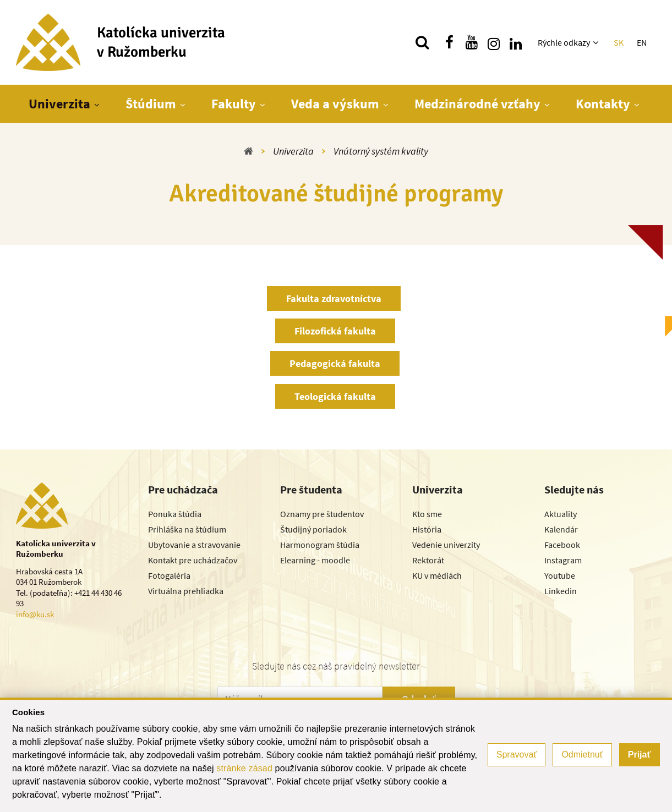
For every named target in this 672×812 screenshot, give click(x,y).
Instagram (563, 560)
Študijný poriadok (313, 529)
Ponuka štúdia (175, 514)
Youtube (560, 575)
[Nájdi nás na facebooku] (450, 42)
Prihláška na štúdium (187, 529)
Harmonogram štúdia (320, 545)
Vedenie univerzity (446, 545)
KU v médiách (437, 575)
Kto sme (427, 514)
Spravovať (517, 755)
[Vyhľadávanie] (422, 42)
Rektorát (428, 560)
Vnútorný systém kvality (381, 151)
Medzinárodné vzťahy (477, 104)
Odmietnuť (582, 755)
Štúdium (151, 104)
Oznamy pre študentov (322, 514)
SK (619, 42)
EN (642, 42)
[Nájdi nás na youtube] (472, 42)
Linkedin (561, 591)
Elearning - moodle (315, 560)
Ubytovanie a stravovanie (194, 545)
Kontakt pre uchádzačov (193, 560)
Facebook (562, 545)
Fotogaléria (169, 575)
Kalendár (561, 529)
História (427, 529)
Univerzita (59, 104)
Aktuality (561, 514)
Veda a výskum (335, 104)
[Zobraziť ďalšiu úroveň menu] (597, 42)
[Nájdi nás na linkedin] (516, 42)
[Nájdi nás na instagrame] (494, 42)
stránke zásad (244, 768)
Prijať (640, 755)
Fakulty (234, 104)
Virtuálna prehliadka (186, 591)
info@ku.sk (35, 614)
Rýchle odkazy (564, 42)
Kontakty (603, 104)
